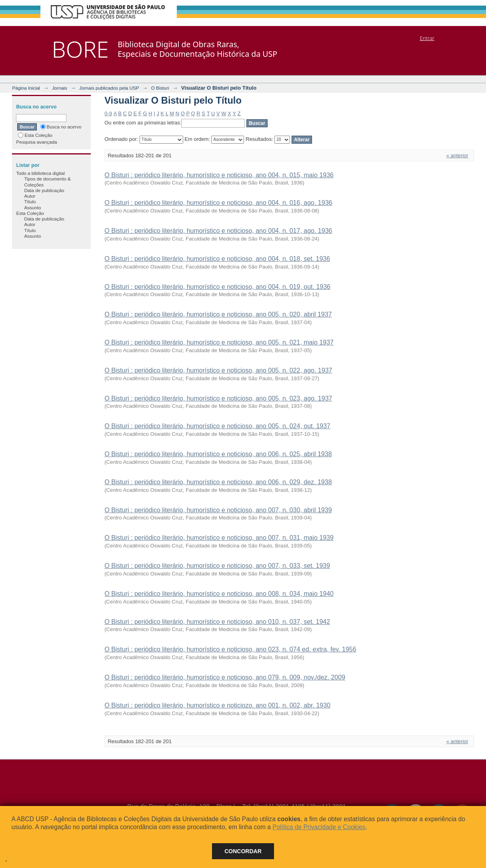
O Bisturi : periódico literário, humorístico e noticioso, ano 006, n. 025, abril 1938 (218, 454)
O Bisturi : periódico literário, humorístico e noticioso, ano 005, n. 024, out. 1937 (217, 426)
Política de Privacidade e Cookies (319, 827)
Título (30, 201)
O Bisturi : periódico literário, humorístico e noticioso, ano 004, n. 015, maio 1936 (219, 175)
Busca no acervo (61, 127)
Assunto (32, 207)
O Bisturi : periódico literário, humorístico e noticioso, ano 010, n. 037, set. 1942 (217, 622)
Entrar (427, 38)
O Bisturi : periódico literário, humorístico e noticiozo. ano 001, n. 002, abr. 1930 (217, 705)
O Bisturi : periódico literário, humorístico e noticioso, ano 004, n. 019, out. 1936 (217, 287)
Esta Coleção (35, 135)
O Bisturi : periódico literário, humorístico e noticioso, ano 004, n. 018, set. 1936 (217, 259)
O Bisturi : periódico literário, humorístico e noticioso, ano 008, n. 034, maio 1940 (219, 594)
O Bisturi (160, 88)
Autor (30, 196)
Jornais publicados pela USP (109, 88)
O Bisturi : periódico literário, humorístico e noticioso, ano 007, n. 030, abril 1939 (218, 510)
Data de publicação (44, 190)
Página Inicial (26, 88)
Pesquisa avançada (36, 142)
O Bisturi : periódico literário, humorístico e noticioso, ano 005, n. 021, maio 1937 (219, 342)
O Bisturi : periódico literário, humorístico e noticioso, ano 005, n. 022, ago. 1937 (218, 370)
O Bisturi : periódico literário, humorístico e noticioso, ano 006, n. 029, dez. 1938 (218, 482)
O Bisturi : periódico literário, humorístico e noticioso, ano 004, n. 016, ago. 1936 (218, 203)
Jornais (60, 88)
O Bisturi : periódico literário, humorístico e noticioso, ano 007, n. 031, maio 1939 (219, 538)
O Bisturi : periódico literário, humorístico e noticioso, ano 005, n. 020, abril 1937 (218, 314)
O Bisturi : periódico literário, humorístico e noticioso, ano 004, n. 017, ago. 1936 (218, 231)
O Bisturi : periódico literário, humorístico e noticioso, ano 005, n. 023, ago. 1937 (218, 398)
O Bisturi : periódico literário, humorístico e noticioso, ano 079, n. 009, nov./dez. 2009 (225, 677)
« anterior (457, 155)
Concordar (243, 851)
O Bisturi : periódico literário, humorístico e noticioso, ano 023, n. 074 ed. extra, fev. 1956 (230, 649)
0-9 (108, 113)
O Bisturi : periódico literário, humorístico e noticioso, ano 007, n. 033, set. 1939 (217, 566)
